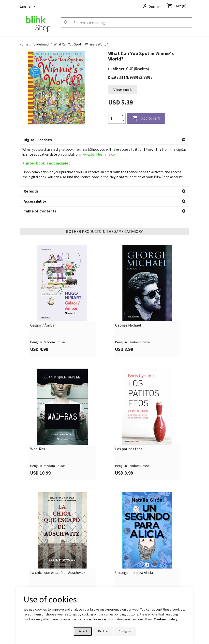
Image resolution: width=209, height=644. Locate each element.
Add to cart (146, 118)
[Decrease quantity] (123, 121)
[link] (62, 259)
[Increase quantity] (123, 116)
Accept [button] (83, 631)
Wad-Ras (38, 407)
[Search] (127, 23)
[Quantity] (114, 118)
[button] (104, 140)
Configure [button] (125, 631)
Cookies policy (165, 619)
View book (123, 90)
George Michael (128, 284)
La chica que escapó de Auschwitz (58, 531)
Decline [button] (103, 631)
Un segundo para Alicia (134, 531)
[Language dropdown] (29, 7)
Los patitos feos (129, 407)
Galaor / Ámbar (43, 284)
